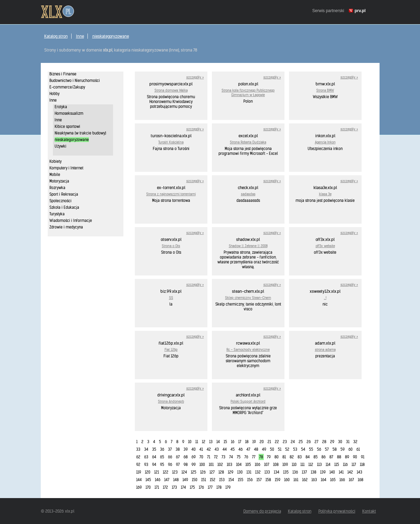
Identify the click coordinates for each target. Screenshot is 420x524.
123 (175, 472)
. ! (325, 298)
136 (295, 472)
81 (284, 457)
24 (293, 442)
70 (201, 457)
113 (319, 465)
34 (146, 449)
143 (360, 472)
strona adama (325, 350)
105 (248, 465)
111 (302, 465)
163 (314, 480)
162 (305, 480)
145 (148, 480)
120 (148, 472)
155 (241, 480)
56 (319, 449)
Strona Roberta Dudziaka (248, 142)
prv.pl (360, 11)
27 (316, 442)
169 (139, 487)
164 (324, 480)
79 (269, 457)
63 (146, 457)
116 (345, 465)
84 (308, 457)
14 (218, 442)
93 (146, 465)
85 (316, 457)
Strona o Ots (171, 246)
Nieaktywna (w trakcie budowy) (80, 133)
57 (327, 449)
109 (285, 465)
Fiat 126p (171, 350)
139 (323, 472)
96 (170, 465)
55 (311, 449)
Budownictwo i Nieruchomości (75, 81)
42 (209, 449)
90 (355, 457)
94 (154, 465)
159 (278, 480)
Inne (80, 36)
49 (264, 449)
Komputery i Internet (66, 168)
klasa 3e (325, 194)
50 (272, 449)
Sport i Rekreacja (64, 194)
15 (225, 442)
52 (287, 449)
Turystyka (57, 214)
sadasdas (248, 194)
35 (154, 449)
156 (250, 480)
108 (276, 465)
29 (332, 442)
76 (246, 457)
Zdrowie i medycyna (66, 227)
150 (195, 480)
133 (267, 472)
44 (225, 449)
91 (363, 457)
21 (269, 442)
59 (343, 449)
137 (304, 472)
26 (309, 442)
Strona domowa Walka (171, 90)
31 (348, 442)
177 (210, 487)
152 (213, 480)
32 (355, 442)
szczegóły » (195, 77)
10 (190, 442)
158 (268, 480)
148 (176, 480)
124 (184, 472)
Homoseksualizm (69, 113)
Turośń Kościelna (171, 142)
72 (216, 457)
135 (286, 472)
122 (166, 472)
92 (138, 465)
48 (256, 449)
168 (361, 480)
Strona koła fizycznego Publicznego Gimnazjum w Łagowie (248, 93)
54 (303, 449)
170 (148, 487)
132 (258, 472)
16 (233, 442)
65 (162, 457)
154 (231, 480)
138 (314, 472)
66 (170, 457)
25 (301, 442)
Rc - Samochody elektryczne (248, 350)
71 (209, 457)
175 (192, 487)
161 (296, 480)
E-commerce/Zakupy (67, 87)
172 (165, 487)
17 (240, 442)
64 (154, 457)
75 (239, 457)
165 (333, 480)
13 (211, 442)
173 (174, 487)
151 (204, 480)
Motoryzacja (59, 181)
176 (201, 487)
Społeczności (60, 201)
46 (241, 449)
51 (280, 449)
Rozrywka (57, 188)
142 (350, 472)
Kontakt (369, 511)
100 (202, 465)
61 (358, 449)
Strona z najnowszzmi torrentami (171, 194)
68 (186, 457)
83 (300, 457)
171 (157, 487)
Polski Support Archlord (248, 401)
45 (233, 449)
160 (287, 480)
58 (335, 449)
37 (170, 449)
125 (194, 472)
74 (231, 457)
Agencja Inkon (325, 142)
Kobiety (55, 161)
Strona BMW (325, 90)
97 (178, 465)
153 (222, 480)
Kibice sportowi (67, 127)
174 (183, 487)
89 (347, 457)
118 (362, 465)
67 (178, 457)
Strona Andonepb (171, 401)
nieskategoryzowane (111, 36)
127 (212, 472)
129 (231, 472)
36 (162, 449)
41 (201, 449)
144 (139, 480)
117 (354, 465)
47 (248, 449)
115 (337, 465)
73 (223, 457)
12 (204, 442)
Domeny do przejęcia (262, 511)
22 (277, 442)
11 (197, 442)
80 (277, 457)
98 (186, 465)
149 (185, 480)
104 (239, 465)
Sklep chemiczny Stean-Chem (248, 298)
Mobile (55, 175)
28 (324, 442)
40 (194, 449)
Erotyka (61, 107)
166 (342, 480)
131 (249, 472)
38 (178, 449)
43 (217, 449)
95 (162, 465)
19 (254, 442)
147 (167, 480)
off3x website (325, 246)
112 (311, 465)
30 (340, 442)
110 (294, 465)
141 (341, 472)
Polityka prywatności (337, 511)
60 (351, 449)
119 (139, 472)
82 (292, 457)
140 (332, 472)
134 (277, 472)
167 (351, 480)
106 (258, 465)
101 (211, 465)
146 (158, 480)
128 (221, 472)
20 (262, 442)
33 (138, 449)
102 (220, 465)
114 (328, 465)
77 (254, 457)
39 (186, 449)
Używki (60, 146)
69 (194, 457)
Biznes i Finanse (63, 74)
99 (194, 465)
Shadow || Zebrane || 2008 (248, 246)
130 (240, 472)
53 (295, 449)
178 (219, 487)
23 (285, 442)
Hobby (54, 94)
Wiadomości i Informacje (71, 221)
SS (171, 298)
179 (228, 487)
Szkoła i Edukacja (64, 207)
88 (339, 457)
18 (247, 442)
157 (259, 480)
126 (203, 472)
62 (138, 457)
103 (230, 465)
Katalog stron (56, 36)
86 (324, 457)
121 (157, 472)
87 (331, 457)
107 (267, 465)
